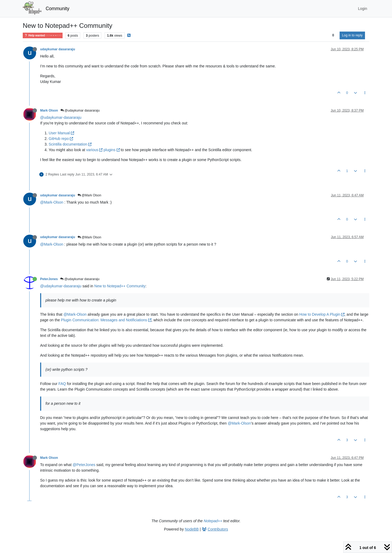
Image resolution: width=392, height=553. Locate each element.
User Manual (61, 133)
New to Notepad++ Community (120, 286)
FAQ (62, 384)
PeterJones (49, 279)
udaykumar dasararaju (58, 49)
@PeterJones (84, 465)
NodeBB (192, 529)
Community (58, 9)
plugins (112, 150)
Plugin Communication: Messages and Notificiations (106, 320)
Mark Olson (49, 110)
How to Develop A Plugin (322, 314)
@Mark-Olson (52, 202)
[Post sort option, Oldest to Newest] (333, 35)
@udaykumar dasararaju (80, 110)
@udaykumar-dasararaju (61, 117)
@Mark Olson (89, 195)
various (94, 150)
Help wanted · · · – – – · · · (43, 35)
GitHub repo (61, 139)
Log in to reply (352, 35)
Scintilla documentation (70, 144)
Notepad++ (213, 521)
